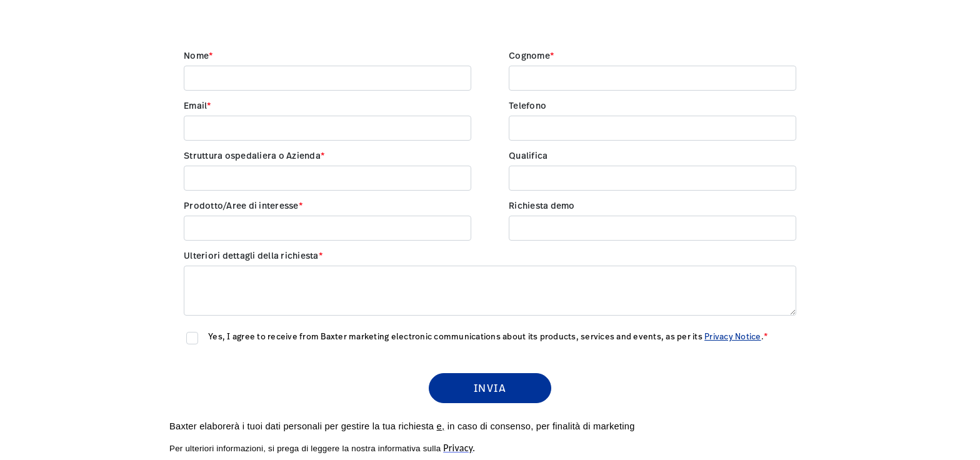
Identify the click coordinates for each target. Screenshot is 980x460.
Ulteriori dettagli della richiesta (251, 256)
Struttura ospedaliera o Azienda (252, 156)
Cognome (529, 56)
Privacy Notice (733, 337)
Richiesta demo (542, 206)
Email (195, 106)
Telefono (527, 106)
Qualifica (528, 156)
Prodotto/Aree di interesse (241, 206)
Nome (196, 56)
